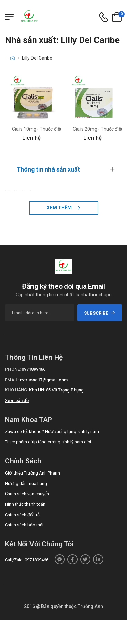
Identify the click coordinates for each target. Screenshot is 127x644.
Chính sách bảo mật (24, 525)
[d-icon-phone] (104, 17)
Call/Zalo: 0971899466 (27, 560)
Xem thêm (60, 208)
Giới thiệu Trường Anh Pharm (33, 473)
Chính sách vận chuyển (27, 494)
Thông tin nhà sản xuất (48, 169)
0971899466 (34, 369)
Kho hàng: (17, 390)
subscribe (100, 313)
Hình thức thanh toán (25, 504)
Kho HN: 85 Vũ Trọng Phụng (56, 390)
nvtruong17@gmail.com (44, 380)
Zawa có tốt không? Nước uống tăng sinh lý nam (52, 432)
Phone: (13, 369)
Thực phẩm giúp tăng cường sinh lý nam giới (48, 442)
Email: (12, 380)
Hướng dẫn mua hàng (26, 484)
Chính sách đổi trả (22, 515)
